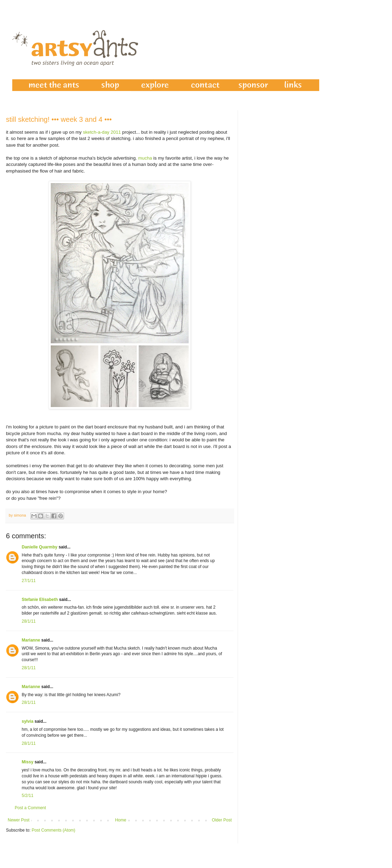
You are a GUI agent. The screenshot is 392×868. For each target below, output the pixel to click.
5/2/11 (27, 796)
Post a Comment (30, 808)
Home (121, 820)
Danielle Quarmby (40, 547)
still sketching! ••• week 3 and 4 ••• (59, 119)
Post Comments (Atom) (53, 830)
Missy (27, 762)
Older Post (222, 820)
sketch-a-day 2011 (102, 132)
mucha (145, 158)
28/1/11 (29, 621)
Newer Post (19, 820)
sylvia (27, 721)
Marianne (31, 640)
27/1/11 (29, 581)
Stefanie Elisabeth (40, 600)
